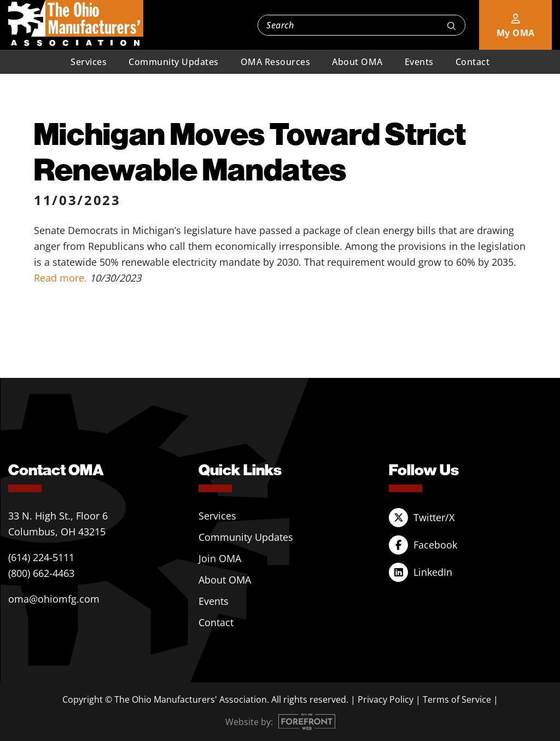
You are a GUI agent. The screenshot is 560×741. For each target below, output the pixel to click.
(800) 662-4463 (41, 573)
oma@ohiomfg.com (54, 599)
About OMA (357, 62)
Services (89, 62)
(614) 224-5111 (41, 557)
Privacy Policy (386, 699)
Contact (473, 62)
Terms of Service (457, 699)
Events (419, 62)
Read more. (62, 278)
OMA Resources (276, 62)
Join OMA (220, 558)
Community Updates (174, 62)
